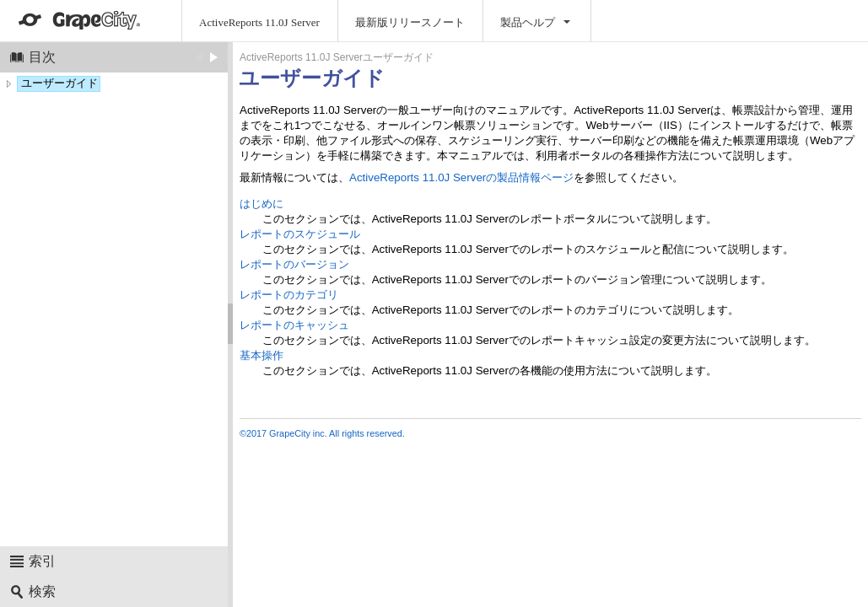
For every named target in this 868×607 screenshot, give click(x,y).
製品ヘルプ (528, 22)
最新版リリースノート (410, 22)
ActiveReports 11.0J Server (259, 22)
